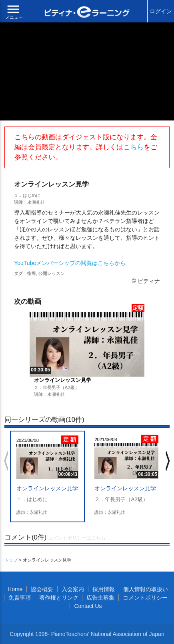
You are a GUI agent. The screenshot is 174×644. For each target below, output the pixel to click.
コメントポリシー (145, 598)
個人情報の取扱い (146, 589)
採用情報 (104, 589)
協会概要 (42, 589)
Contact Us (88, 606)
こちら (133, 147)
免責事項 (20, 598)
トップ (11, 560)
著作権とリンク (59, 598)
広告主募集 (100, 598)
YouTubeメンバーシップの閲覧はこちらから (70, 263)
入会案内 (73, 589)
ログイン (161, 11)
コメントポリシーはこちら (77, 538)
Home (15, 589)
